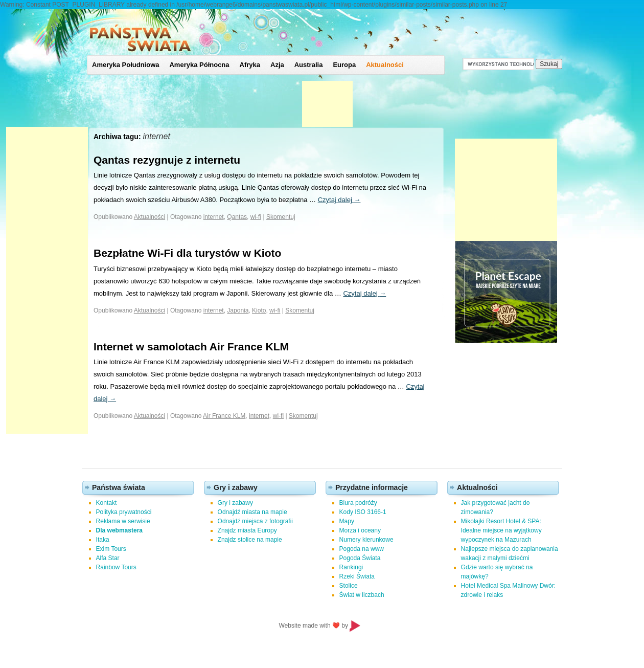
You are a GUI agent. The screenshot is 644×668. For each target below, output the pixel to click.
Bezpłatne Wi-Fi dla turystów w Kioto (187, 253)
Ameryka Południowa (125, 65)
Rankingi (351, 567)
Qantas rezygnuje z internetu (167, 160)
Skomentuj (281, 217)
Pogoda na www (362, 549)
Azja (277, 65)
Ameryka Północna (199, 65)
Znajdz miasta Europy (247, 530)
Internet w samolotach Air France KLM (191, 347)
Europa (344, 65)
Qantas (237, 217)
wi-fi (256, 217)
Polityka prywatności (124, 512)
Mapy (347, 521)
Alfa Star (108, 558)
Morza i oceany (360, 530)
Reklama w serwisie (123, 521)
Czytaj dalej (339, 200)
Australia (309, 65)
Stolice (349, 586)
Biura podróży (358, 503)
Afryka (250, 65)
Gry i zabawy (235, 503)
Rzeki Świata (357, 576)
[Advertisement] (47, 280)
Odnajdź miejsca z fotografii (255, 521)
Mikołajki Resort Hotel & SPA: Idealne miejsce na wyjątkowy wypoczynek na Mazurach (501, 530)
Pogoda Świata (360, 558)
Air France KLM (224, 416)
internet (214, 217)
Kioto (259, 310)
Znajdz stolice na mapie (250, 540)
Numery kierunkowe (366, 540)
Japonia (238, 310)
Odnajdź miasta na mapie (252, 512)
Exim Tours (111, 549)
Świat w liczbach (362, 595)
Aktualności (385, 65)
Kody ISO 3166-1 (363, 512)
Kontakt (107, 503)
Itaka (103, 540)
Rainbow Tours (116, 567)
